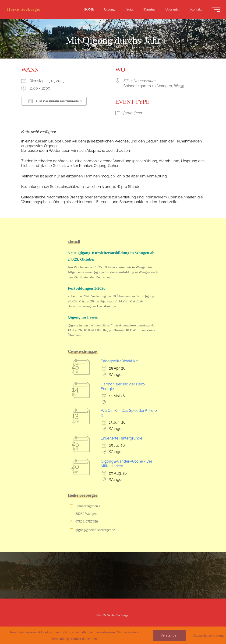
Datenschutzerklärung (208, 635)
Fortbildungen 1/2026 (87, 288)
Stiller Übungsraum (140, 81)
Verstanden (170, 635)
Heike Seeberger (25, 9)
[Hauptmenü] (215, 9)
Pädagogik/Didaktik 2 (120, 361)
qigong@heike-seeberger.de (95, 530)
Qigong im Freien (84, 317)
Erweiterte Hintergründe (122, 438)
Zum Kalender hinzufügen (54, 101)
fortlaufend (133, 113)
